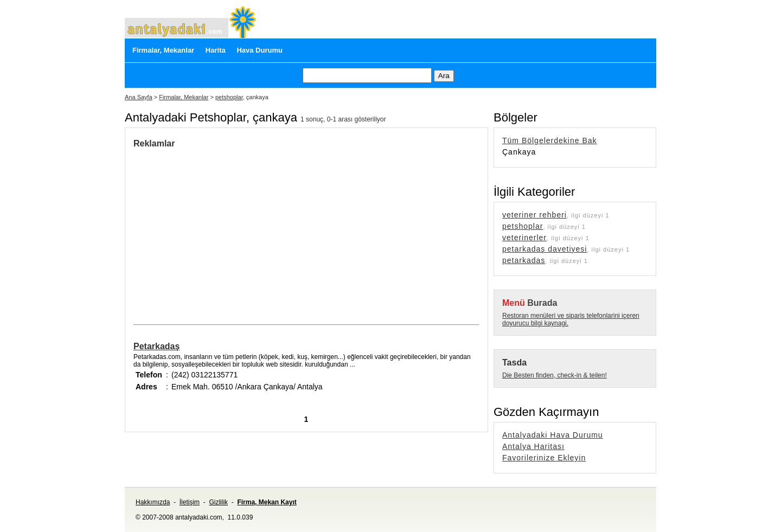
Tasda (514, 363)
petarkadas (524, 260)
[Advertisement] (225, 230)
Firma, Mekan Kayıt (267, 502)
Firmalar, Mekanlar (163, 50)
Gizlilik (218, 502)
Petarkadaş (156, 346)
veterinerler (524, 238)
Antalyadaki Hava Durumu (553, 435)
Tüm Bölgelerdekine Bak (550, 140)
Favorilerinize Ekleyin (544, 458)
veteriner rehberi (534, 215)
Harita (216, 50)
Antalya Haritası (533, 446)
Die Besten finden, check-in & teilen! (555, 375)
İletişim (190, 502)
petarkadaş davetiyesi (545, 249)
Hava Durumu (260, 50)
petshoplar (229, 97)
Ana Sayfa (139, 97)
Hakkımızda (153, 502)
